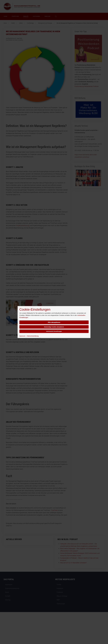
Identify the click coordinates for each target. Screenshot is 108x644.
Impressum (22, 336)
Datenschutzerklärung (33, 336)
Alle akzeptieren (54, 322)
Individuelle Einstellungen (54, 331)
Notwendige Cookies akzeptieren (54, 327)
